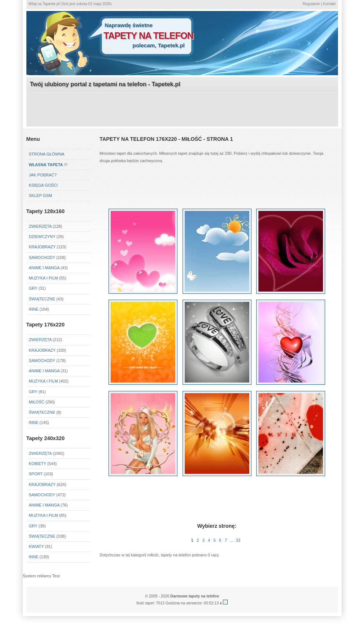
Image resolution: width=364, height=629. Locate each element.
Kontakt (330, 4)
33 (238, 540)
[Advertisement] (182, 110)
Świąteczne (42, 299)
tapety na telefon (149, 36)
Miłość (37, 402)
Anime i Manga (44, 268)
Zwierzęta (40, 226)
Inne (34, 309)
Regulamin (312, 4)
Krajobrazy (42, 247)
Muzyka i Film (43, 278)
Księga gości (43, 185)
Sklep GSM (41, 195)
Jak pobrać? (43, 175)
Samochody (42, 257)
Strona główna (47, 154)
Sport (36, 474)
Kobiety (38, 464)
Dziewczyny (42, 237)
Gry (33, 288)
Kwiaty (36, 546)
